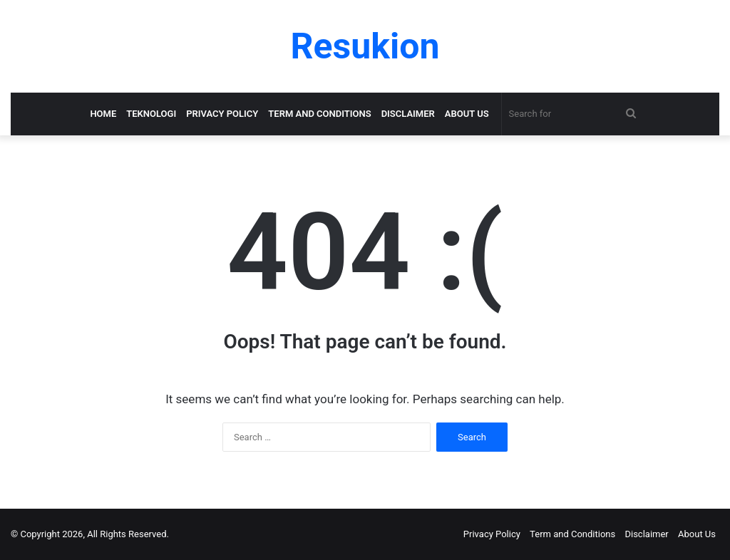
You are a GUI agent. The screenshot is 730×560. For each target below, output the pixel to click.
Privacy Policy (222, 114)
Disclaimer (408, 114)
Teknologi (151, 114)
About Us (467, 114)
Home (103, 114)
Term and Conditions (319, 114)
